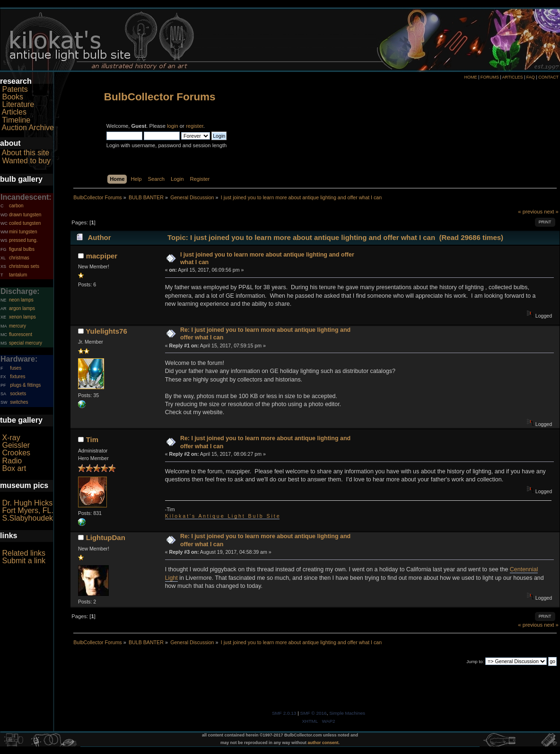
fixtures (17, 377)
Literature (18, 104)
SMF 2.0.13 (284, 713)
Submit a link (24, 561)
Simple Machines (347, 713)
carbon (16, 206)
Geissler (16, 445)
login (173, 126)
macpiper (102, 256)
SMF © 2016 (314, 713)
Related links (24, 553)
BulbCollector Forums (160, 97)
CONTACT (548, 77)
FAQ (531, 77)
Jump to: (475, 661)
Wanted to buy (26, 161)
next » (551, 212)
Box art (14, 468)
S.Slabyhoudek (27, 518)
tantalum (18, 275)
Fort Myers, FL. (27, 510)
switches (19, 402)
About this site (26, 153)
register (195, 126)
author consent (323, 743)
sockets (18, 394)
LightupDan (106, 537)
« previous (530, 212)
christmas (19, 258)
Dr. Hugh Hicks (27, 503)
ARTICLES (513, 77)
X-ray (11, 438)
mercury (17, 326)
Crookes (16, 453)
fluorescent (21, 334)
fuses (16, 368)
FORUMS (490, 77)
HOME (470, 77)
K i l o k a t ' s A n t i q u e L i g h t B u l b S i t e (222, 516)
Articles (14, 112)
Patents (15, 89)
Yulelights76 (106, 331)
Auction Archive (28, 128)
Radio (12, 461)
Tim (92, 439)
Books (12, 97)
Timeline (16, 120)
